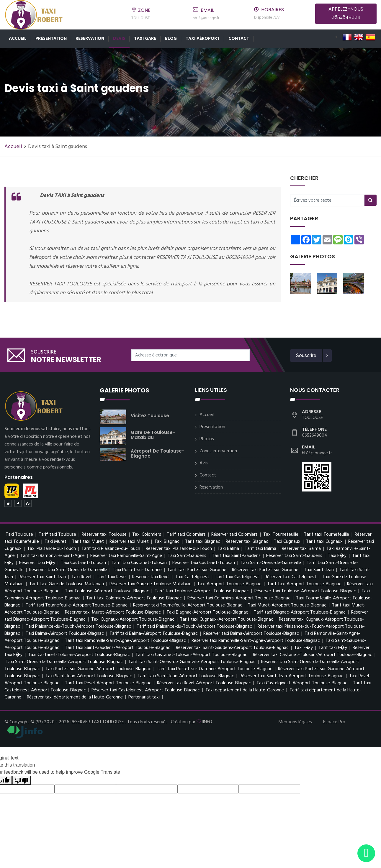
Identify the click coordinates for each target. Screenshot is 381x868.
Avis (204, 463)
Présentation (51, 39)
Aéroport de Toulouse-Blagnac (157, 453)
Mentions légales (295, 722)
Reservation (90, 39)
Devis (119, 39)
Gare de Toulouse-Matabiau (153, 435)
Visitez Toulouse (150, 416)
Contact (239, 39)
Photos (207, 439)
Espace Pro (334, 722)
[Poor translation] (22, 780)
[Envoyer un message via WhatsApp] (366, 853)
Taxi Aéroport (203, 39)
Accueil (18, 39)
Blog (171, 39)
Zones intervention (218, 451)
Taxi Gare (145, 39)
